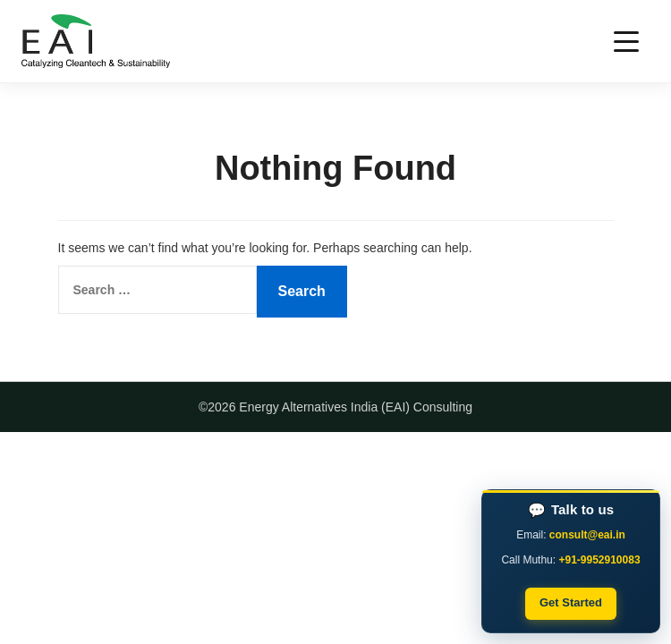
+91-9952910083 (599, 560)
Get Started (571, 602)
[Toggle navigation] (626, 42)
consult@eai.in (587, 535)
